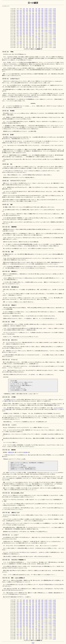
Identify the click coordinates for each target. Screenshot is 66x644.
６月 (33, 9)
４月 (27, 9)
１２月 (54, 9)
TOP (33, 643)
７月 (36, 9)
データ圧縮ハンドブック (10, 400)
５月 (30, 9)
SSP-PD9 (25, 452)
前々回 (12, 452)
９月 (42, 9)
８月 (39, 9)
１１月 (50, 9)
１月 (18, 10)
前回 (9, 452)
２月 (21, 10)
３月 (24, 9)
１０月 (46, 9)
